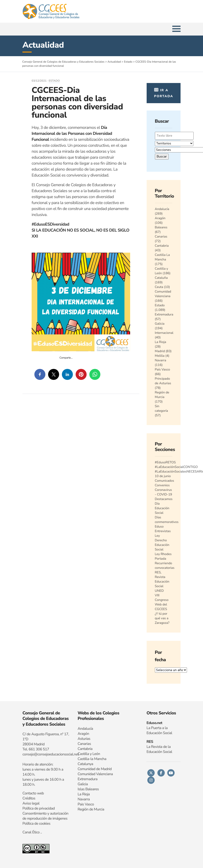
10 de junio (163, 476)
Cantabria (162, 246)
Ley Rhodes (163, 554)
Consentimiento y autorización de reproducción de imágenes (45, 816)
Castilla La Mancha (162, 257)
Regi (81, 809)
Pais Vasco (86, 804)
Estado (54, 81)
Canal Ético (31, 832)
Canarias (161, 236)
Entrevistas (163, 531)
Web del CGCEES (161, 607)
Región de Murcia (162, 395)
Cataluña (161, 278)
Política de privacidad (39, 808)
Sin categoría (162, 408)
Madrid (160, 351)
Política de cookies (36, 824)
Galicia (160, 324)
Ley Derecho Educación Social (162, 543)
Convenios (162, 485)
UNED (159, 591)
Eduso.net (154, 723)
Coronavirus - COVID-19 (164, 492)
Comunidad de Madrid (95, 769)
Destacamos (164, 499)
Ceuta (159, 287)
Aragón (160, 218)
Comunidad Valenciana (163, 294)
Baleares (161, 227)
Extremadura (164, 314)
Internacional (164, 333)
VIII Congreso (162, 598)
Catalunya (85, 764)
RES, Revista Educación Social (162, 579)
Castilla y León (162, 271)
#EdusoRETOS (165, 462)
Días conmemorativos (167, 520)
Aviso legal (31, 803)
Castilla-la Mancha (92, 759)
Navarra (161, 360)
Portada (161, 559)
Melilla (160, 356)
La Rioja (161, 342)
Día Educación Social (162, 508)
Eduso (159, 527)
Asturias (84, 739)
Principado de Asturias (163, 381)
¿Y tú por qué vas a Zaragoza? (162, 618)
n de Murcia (95, 809)
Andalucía (162, 209)
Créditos (29, 798)
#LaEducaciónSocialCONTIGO (176, 467)
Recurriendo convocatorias (165, 565)
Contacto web (33, 793)
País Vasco (163, 369)
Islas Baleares (88, 789)
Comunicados (165, 481)
